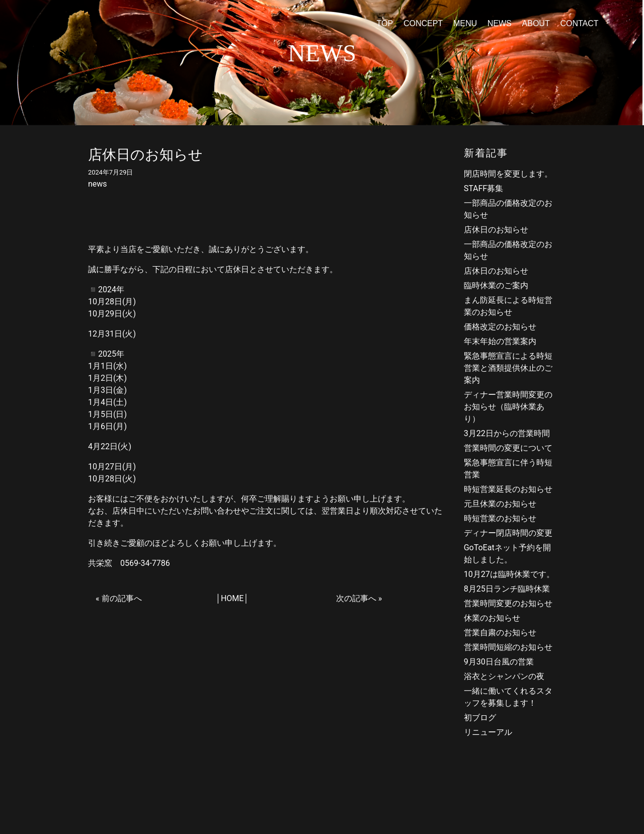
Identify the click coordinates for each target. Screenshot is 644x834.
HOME (232, 598)
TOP (385, 23)
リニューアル (488, 732)
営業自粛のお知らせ (500, 633)
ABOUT (536, 23)
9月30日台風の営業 (499, 662)
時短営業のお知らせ (500, 518)
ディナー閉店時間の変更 (508, 533)
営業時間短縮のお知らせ (508, 647)
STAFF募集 (484, 188)
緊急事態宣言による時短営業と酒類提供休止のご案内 (508, 368)
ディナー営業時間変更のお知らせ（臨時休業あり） (508, 407)
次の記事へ (356, 598)
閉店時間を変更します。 (508, 174)
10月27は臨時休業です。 (509, 574)
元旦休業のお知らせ (500, 504)
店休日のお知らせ (496, 230)
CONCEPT (423, 23)
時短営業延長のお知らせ (508, 489)
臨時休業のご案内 (496, 285)
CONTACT (579, 23)
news (98, 184)
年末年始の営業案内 (500, 341)
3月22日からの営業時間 (507, 433)
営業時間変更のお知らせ (508, 603)
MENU (465, 23)
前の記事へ (122, 598)
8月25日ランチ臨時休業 (507, 589)
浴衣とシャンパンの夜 (504, 676)
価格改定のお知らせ (500, 327)
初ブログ (480, 718)
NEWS (500, 23)
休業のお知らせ (492, 618)
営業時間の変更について (508, 448)
